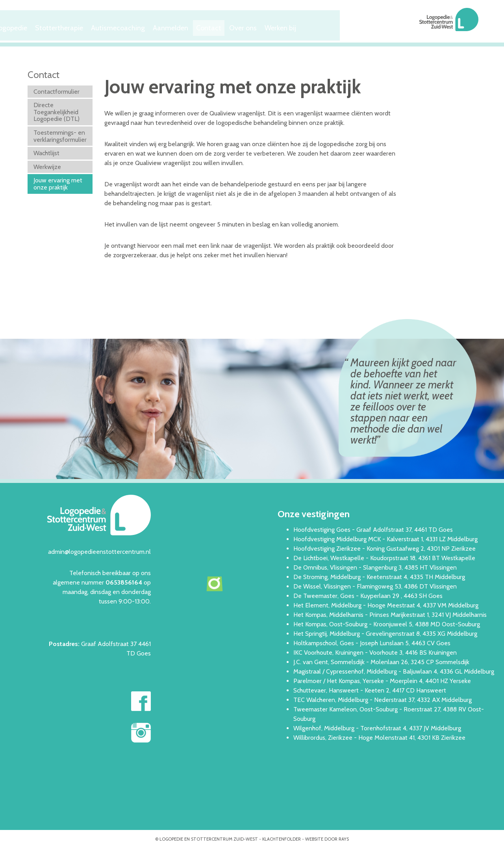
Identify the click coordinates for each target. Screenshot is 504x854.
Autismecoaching (195, 26)
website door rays (327, 837)
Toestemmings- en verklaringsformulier (60, 135)
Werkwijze (47, 165)
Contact (292, 26)
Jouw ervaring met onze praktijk (58, 183)
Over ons (330, 26)
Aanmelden (249, 26)
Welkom (44, 26)
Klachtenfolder (282, 837)
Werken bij (372, 26)
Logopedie (85, 26)
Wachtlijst (46, 152)
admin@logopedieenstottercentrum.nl (99, 550)
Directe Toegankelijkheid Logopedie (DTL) (57, 111)
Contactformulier (57, 90)
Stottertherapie (136, 26)
